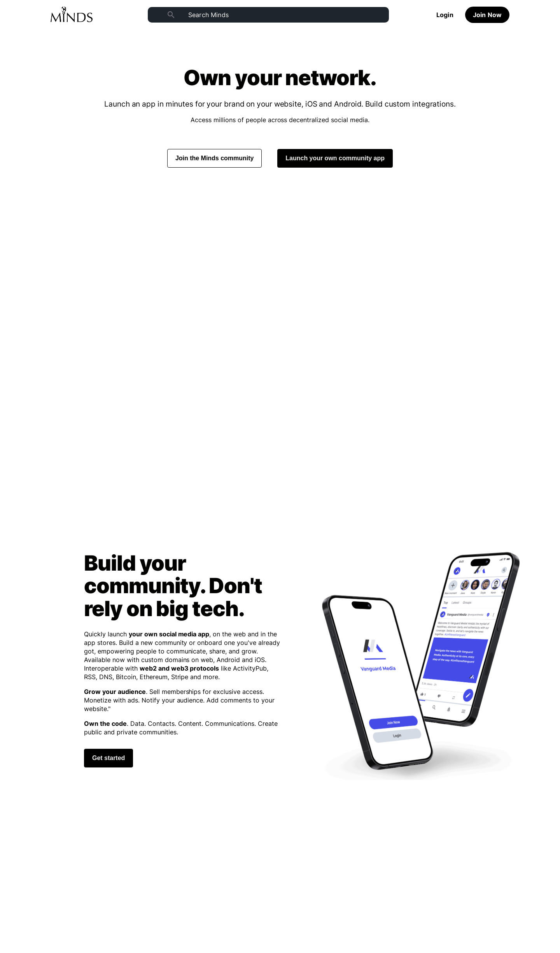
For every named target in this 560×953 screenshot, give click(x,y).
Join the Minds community (214, 158)
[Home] (72, 15)
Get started (108, 758)
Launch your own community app (335, 158)
